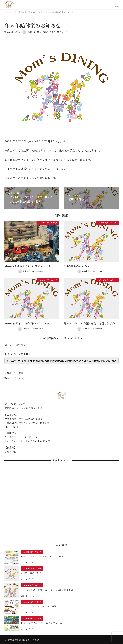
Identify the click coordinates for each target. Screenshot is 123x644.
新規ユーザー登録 (14, 373)
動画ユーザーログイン (16, 378)
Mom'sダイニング (48, 32)
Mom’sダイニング (29, 640)
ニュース (64, 32)
